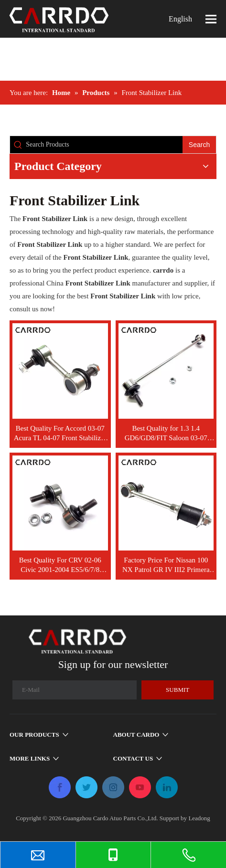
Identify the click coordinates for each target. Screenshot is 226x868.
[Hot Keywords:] (199, 145)
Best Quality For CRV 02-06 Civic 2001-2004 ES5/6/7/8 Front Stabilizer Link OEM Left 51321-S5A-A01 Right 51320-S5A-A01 (60, 565)
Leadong (199, 818)
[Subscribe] (178, 690)
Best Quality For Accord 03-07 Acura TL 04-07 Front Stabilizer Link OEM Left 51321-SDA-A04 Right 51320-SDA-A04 (60, 434)
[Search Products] (104, 145)
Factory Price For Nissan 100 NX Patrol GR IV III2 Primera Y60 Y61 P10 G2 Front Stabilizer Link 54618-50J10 (166, 565)
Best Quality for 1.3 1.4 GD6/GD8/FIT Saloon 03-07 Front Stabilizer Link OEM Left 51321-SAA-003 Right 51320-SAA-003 (166, 434)
